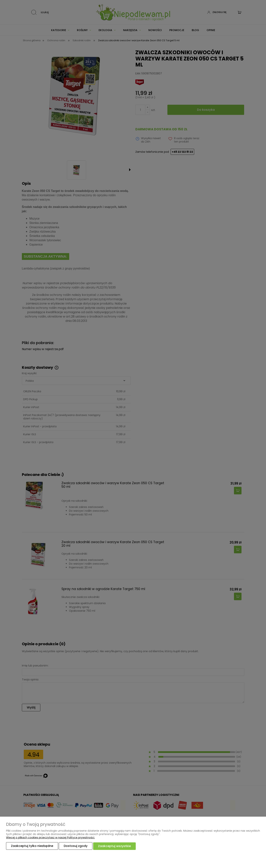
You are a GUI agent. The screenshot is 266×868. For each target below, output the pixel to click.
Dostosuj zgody (76, 846)
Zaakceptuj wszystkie (114, 846)
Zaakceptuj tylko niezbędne (32, 846)
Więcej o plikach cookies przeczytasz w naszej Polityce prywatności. (50, 838)
